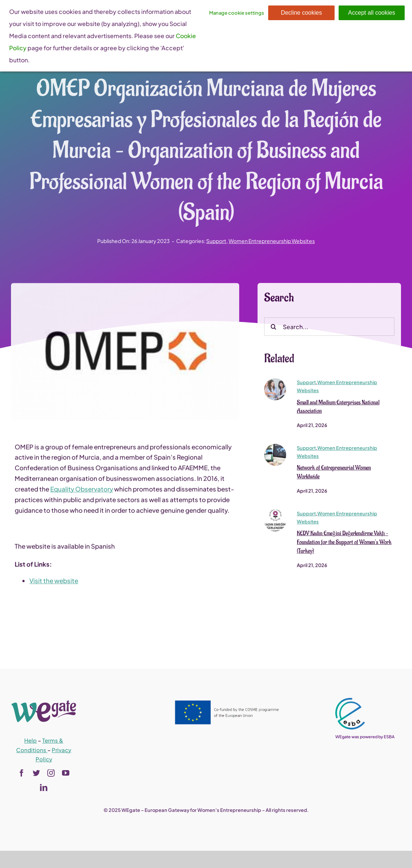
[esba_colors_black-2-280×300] (350, 701)
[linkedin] (44, 788)
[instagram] (51, 773)
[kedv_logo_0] (275, 515)
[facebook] (22, 773)
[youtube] (66, 773)
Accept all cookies (372, 13)
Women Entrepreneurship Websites (272, 241)
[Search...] (329, 329)
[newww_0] (275, 449)
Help (30, 740)
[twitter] (36, 773)
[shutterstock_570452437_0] (275, 384)
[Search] (273, 329)
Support (216, 241)
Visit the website (54, 583)
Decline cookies (301, 13)
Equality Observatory (82, 492)
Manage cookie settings (237, 13)
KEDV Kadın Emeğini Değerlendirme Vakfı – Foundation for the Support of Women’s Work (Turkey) (344, 545)
